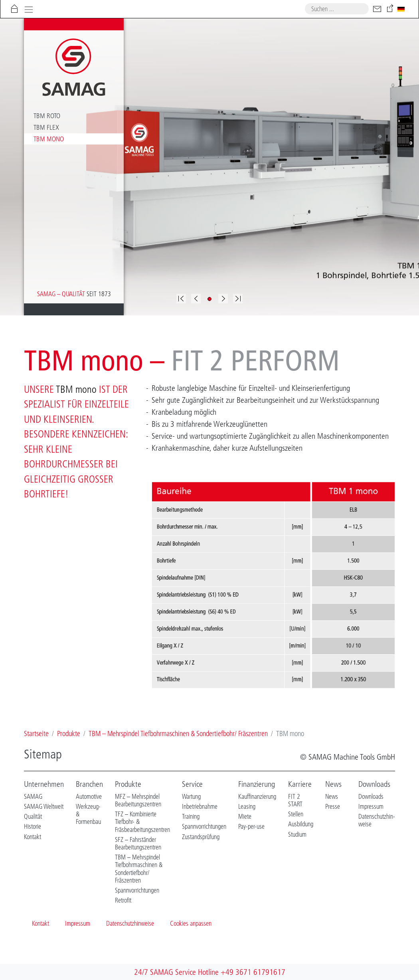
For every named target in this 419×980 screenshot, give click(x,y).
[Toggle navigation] (29, 9)
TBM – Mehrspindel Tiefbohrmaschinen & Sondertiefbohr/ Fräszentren (139, 869)
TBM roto (47, 116)
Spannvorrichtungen (137, 890)
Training (191, 816)
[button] (196, 299)
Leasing (247, 806)
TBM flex (46, 127)
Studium (297, 834)
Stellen (296, 814)
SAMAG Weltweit (44, 806)
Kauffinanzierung (257, 796)
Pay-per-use (251, 826)
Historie (33, 826)
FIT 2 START (295, 800)
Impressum (371, 806)
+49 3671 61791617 (253, 972)
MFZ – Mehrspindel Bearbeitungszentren (138, 800)
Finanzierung (257, 784)
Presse (333, 806)
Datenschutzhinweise (130, 923)
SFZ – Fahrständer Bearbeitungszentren (138, 843)
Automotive (89, 796)
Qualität (33, 816)
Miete (245, 816)
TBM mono (49, 139)
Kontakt (33, 837)
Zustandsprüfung (201, 837)
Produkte (128, 784)
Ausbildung (301, 824)
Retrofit (123, 900)
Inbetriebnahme (200, 806)
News (333, 784)
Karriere (300, 784)
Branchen (89, 784)
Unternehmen (44, 784)
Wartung (191, 796)
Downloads (374, 784)
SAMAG (33, 796)
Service (192, 784)
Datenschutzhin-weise (377, 820)
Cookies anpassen (191, 923)
